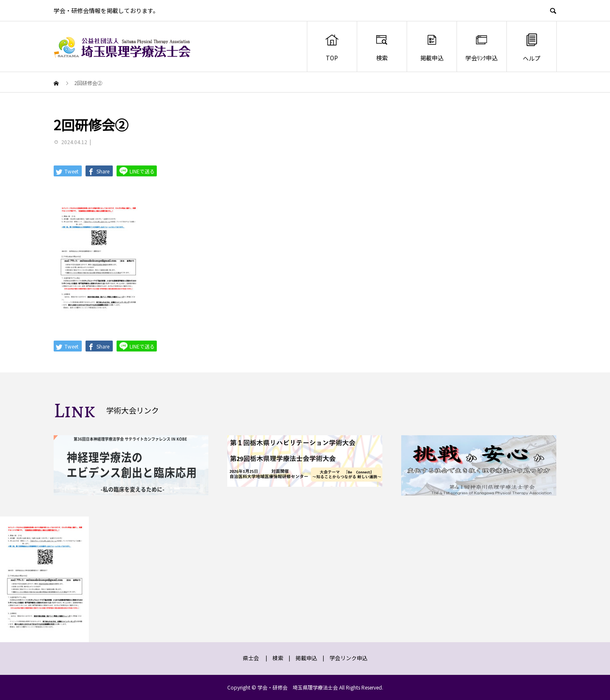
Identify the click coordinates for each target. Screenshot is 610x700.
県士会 (251, 658)
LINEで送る (137, 171)
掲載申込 (432, 47)
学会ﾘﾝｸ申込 (482, 47)
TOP (332, 47)
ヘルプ (532, 47)
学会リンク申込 (349, 658)
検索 (382, 47)
